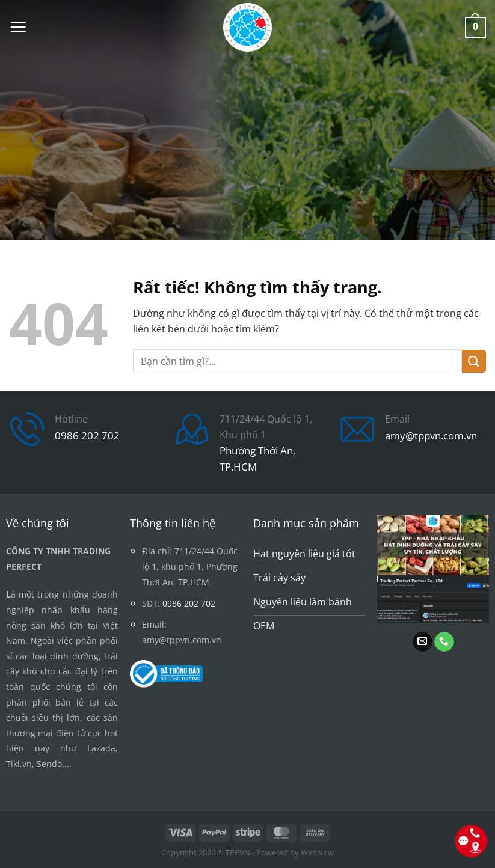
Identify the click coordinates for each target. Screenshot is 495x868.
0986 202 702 (87, 436)
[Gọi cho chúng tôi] (444, 642)
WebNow (317, 852)
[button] (18, 27)
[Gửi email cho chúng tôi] (423, 642)
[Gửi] (474, 362)
